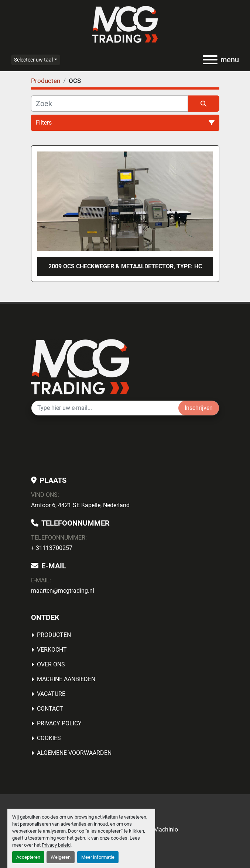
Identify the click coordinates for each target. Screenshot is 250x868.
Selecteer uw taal (33, 60)
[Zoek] (109, 104)
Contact (50, 709)
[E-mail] (105, 408)
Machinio (166, 829)
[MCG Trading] (80, 367)
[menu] (210, 60)
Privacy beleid (56, 845)
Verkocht (52, 650)
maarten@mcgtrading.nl (63, 591)
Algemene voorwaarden (74, 753)
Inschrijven (199, 408)
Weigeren (61, 857)
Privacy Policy (59, 723)
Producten (54, 635)
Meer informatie (98, 857)
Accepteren (28, 857)
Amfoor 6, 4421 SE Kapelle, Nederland (80, 505)
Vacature (51, 694)
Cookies (49, 738)
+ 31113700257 (52, 548)
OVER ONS (51, 664)
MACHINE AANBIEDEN (66, 679)
